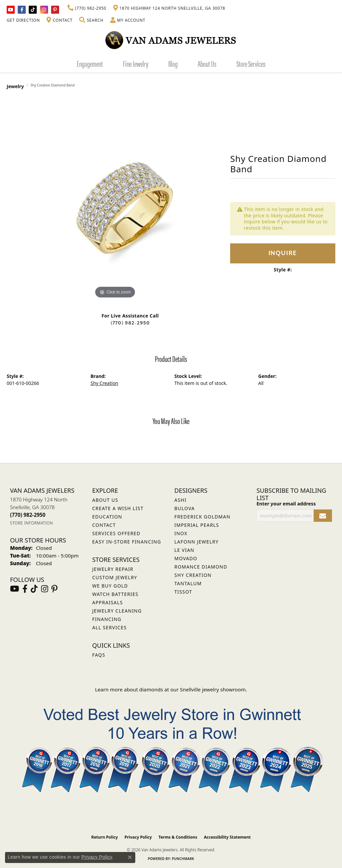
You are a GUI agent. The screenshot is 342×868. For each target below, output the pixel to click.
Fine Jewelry (136, 63)
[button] (91, 20)
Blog (173, 63)
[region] (115, 200)
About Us (207, 63)
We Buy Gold (110, 586)
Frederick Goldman (202, 517)
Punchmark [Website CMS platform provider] (183, 859)
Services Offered (116, 533)
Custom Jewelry (115, 577)
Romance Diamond (201, 567)
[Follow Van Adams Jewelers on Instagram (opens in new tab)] (44, 10)
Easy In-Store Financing (127, 542)
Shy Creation (104, 383)
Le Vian (184, 550)
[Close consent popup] (130, 857)
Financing (107, 619)
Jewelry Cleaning (117, 611)
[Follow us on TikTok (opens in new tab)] (33, 10)
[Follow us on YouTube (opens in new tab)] (11, 10)
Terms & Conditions (178, 837)
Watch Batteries (115, 594)
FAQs (99, 655)
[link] (87, 8)
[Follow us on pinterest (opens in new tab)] (55, 10)
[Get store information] (32, 523)
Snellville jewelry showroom (213, 689)
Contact (104, 525)
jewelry (15, 86)
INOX (181, 533)
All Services (109, 627)
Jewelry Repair (113, 569)
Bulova (185, 508)
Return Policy (105, 837)
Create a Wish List (118, 508)
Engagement (90, 63)
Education (107, 517)
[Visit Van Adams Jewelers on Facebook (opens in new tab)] (22, 10)
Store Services (251, 63)
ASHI (181, 500)
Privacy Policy (138, 837)
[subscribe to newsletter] (323, 516)
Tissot (183, 592)
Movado (186, 558)
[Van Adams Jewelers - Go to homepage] (171, 40)
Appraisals (108, 602)
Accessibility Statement (227, 837)
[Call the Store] (28, 515)
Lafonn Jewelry (197, 542)
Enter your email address (286, 504)
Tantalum (188, 583)
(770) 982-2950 (130, 323)
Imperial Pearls (197, 525)
